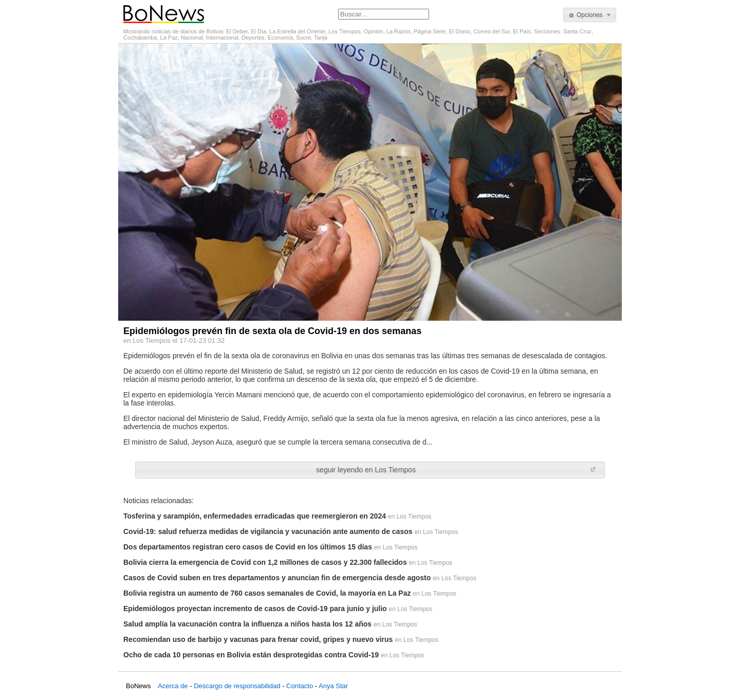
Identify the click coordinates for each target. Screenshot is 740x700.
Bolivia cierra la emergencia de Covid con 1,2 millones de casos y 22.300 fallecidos (265, 562)
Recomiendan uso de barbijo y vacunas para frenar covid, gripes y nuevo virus (258, 639)
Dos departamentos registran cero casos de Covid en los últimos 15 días (248, 547)
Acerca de (173, 686)
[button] (590, 15)
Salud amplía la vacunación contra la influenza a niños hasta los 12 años (247, 624)
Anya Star (333, 686)
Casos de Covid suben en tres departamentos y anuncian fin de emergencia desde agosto (277, 578)
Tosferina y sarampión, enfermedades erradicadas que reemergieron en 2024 (255, 516)
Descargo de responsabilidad (237, 686)
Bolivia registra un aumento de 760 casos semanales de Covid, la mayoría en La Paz (267, 593)
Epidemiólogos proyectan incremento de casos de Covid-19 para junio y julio (255, 609)
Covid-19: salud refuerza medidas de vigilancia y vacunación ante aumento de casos (268, 531)
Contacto (300, 686)
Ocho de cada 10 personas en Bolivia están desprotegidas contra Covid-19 (251, 655)
